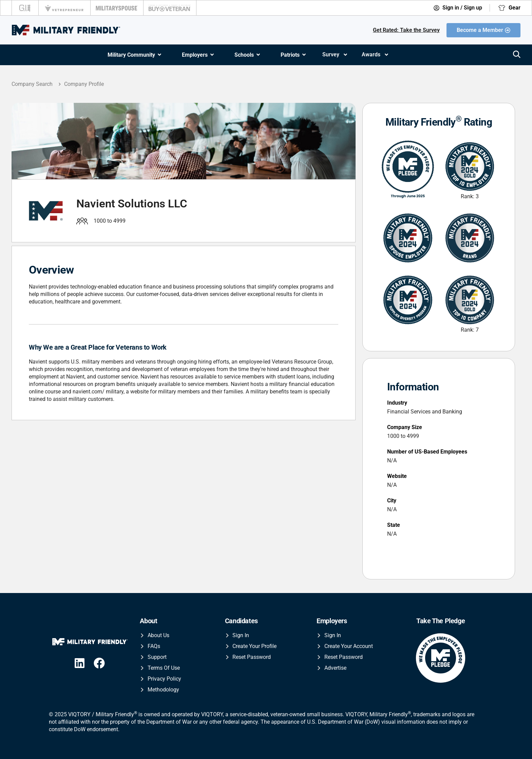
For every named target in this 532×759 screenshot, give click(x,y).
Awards (375, 55)
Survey (335, 55)
